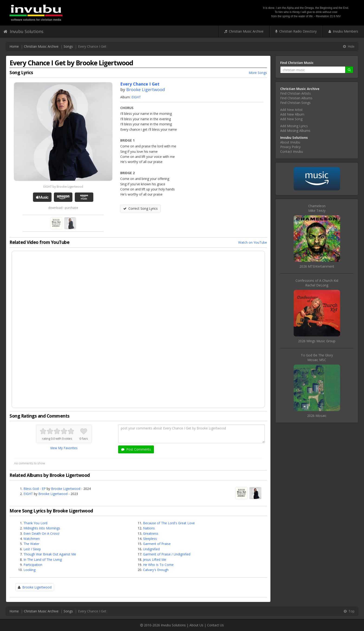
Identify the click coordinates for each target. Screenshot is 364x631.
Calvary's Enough (156, 570)
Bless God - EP (35, 489)
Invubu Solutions (23, 31)
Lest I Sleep (32, 549)
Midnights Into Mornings (42, 528)
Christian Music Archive (244, 31)
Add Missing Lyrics (294, 126)
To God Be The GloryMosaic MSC (317, 357)
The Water (31, 544)
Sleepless (150, 539)
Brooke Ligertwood (146, 90)
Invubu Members (343, 31)
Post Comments (136, 449)
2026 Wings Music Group (317, 341)
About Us (196, 625)
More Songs (258, 73)
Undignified (151, 549)
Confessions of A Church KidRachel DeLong (317, 283)
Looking (29, 570)
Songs (68, 46)
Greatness (151, 533)
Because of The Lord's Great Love (169, 523)
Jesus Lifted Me (155, 560)
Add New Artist (291, 110)
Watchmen (32, 539)
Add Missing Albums (295, 131)
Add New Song (291, 119)
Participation (33, 565)
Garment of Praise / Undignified (167, 554)
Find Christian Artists (296, 93)
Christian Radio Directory (296, 31)
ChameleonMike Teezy (317, 208)
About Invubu (290, 142)
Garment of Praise (157, 544)
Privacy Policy (290, 147)
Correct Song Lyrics (140, 208)
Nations (149, 528)
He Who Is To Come (158, 565)
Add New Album (292, 114)
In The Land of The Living (43, 560)
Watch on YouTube (253, 242)
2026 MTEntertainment (317, 266)
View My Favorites (64, 448)
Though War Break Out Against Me (50, 554)
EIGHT (136, 97)
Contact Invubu (292, 151)
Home (14, 46)
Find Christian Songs (295, 103)
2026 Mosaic (317, 416)
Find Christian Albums (296, 98)
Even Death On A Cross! (41, 533)
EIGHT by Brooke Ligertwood (63, 186)
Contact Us (215, 625)
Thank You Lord (35, 523)
